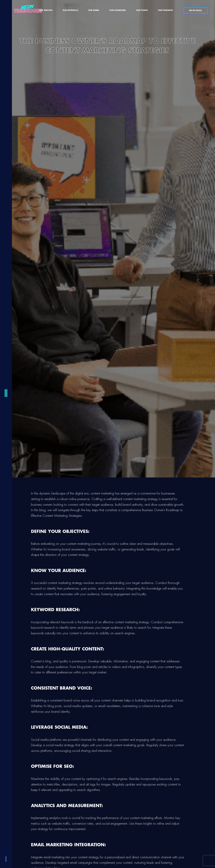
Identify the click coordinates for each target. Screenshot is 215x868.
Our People (142, 10)
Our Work (94, 10)
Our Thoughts (165, 10)
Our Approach (70, 10)
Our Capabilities (118, 10)
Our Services (46, 10)
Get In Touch (195, 10)
